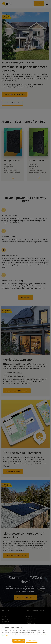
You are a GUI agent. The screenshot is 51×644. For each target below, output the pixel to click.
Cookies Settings (32, 641)
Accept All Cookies (19, 641)
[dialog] (25, 634)
